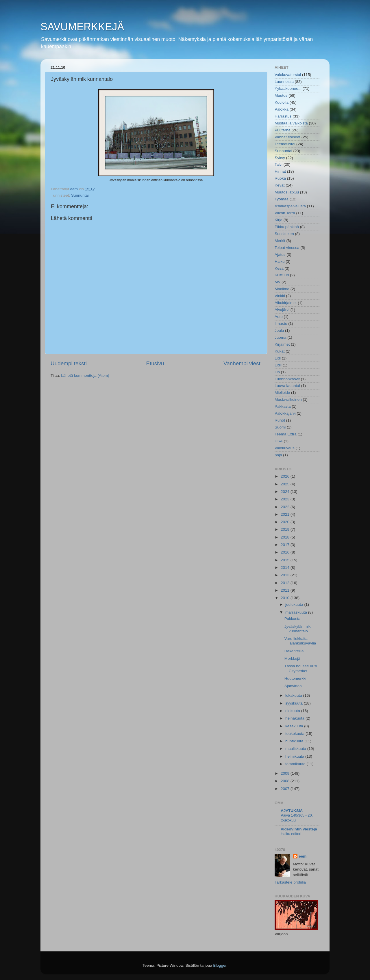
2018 (286, 537)
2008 (286, 781)
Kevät (280, 185)
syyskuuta (295, 703)
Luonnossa (284, 82)
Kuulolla (282, 102)
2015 (286, 560)
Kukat (280, 351)
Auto (279, 317)
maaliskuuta (296, 749)
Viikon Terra (285, 213)
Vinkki (280, 296)
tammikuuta (296, 764)
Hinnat (280, 171)
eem (303, 856)
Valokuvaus (285, 448)
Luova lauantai (287, 386)
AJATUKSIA (292, 811)
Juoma (281, 337)
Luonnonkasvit (287, 379)
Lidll (278, 365)
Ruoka (280, 178)
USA (279, 441)
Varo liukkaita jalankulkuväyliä (300, 641)
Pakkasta (283, 406)
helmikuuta (295, 756)
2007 (286, 789)
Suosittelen (284, 234)
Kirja (279, 220)
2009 (286, 773)
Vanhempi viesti (243, 363)
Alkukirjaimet (286, 303)
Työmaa (282, 199)
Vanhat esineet (287, 137)
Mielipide (282, 393)
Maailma (282, 289)
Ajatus (280, 255)
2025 (286, 484)
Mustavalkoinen (288, 399)
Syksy (280, 158)
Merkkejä (292, 658)
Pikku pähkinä (287, 227)
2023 (286, 499)
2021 (286, 514)
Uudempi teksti (69, 363)
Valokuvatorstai (288, 75)
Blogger (220, 965)
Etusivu (155, 363)
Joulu (279, 330)
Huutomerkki (295, 678)
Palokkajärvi (285, 413)
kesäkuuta (295, 726)
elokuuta (293, 711)
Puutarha (283, 130)
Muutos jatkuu (287, 192)
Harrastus (283, 116)
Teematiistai (285, 144)
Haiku (280, 261)
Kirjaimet (282, 344)
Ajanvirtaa (293, 686)
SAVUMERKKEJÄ (82, 27)
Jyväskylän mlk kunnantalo (298, 629)
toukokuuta (295, 734)
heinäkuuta (295, 718)
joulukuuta (295, 604)
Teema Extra (286, 434)
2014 (286, 568)
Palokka (282, 109)
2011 (286, 590)
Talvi (279, 164)
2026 (286, 476)
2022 (286, 507)
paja (278, 455)
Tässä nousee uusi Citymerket (301, 668)
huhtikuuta (295, 741)
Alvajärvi (282, 310)
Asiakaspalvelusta (290, 206)
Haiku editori (291, 834)
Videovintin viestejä (299, 829)
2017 (286, 545)
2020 (286, 522)
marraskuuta (297, 612)
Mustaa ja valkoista (291, 123)
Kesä (279, 268)
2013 (286, 575)
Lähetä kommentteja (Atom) (85, 376)
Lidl (278, 358)
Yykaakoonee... (288, 89)
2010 (286, 598)
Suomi (280, 427)
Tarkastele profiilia (290, 882)
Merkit (280, 241)
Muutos (281, 95)
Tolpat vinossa (287, 248)
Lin (277, 372)
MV (277, 282)
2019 (286, 529)
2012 (286, 583)
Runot (280, 420)
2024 (286, 492)
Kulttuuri (282, 275)
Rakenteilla (294, 651)
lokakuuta (294, 695)
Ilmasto (281, 324)
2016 (286, 552)
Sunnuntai (80, 195)
